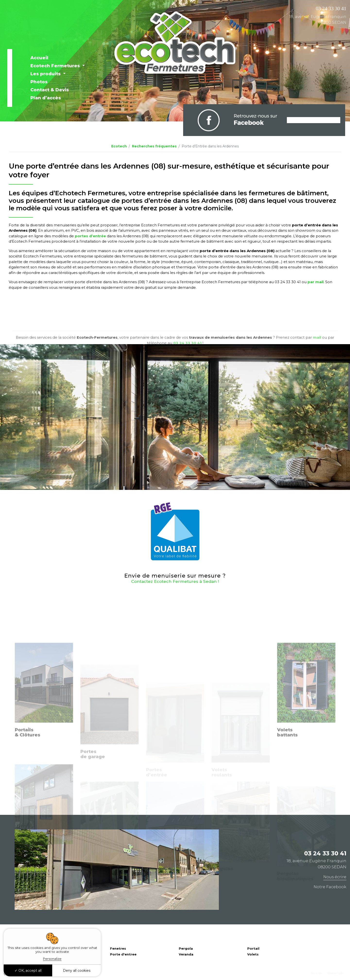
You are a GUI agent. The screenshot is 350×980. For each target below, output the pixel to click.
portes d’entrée (90, 236)
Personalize (52, 959)
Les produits (46, 74)
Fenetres (118, 948)
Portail (253, 948)
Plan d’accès (46, 98)
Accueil (39, 58)
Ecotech (119, 146)
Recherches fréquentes (154, 146)
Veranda (186, 954)
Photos (39, 82)
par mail (316, 282)
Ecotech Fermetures (56, 66)
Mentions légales (336, 973)
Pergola (186, 948)
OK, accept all (28, 971)
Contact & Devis (50, 90)
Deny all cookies (77, 971)
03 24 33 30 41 (331, 9)
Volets (253, 954)
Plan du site (316, 973)
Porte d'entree (123, 954)
